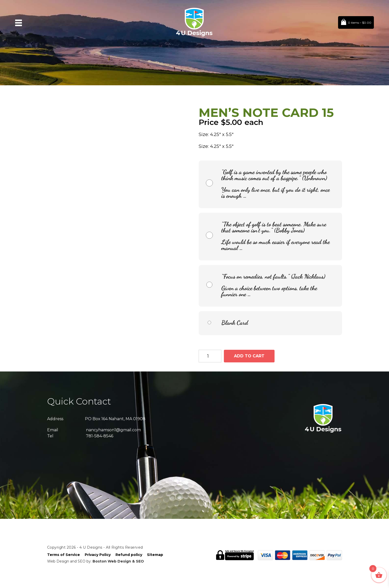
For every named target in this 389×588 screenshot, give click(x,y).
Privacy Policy (98, 555)
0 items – (360, 23)
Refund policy (129, 555)
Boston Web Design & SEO (118, 561)
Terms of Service (64, 555)
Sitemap (155, 555)
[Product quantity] (210, 356)
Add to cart (249, 356)
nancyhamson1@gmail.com (113, 430)
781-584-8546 (100, 436)
